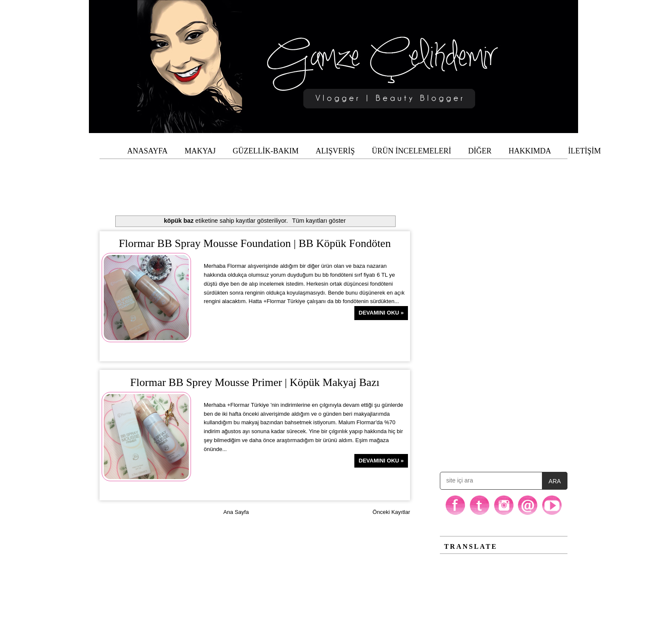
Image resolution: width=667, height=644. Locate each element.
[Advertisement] (333, 178)
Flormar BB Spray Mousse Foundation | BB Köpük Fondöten (255, 243)
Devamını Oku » (381, 313)
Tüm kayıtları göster (319, 221)
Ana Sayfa (236, 512)
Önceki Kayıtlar (391, 512)
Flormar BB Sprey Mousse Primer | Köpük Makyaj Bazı (255, 382)
